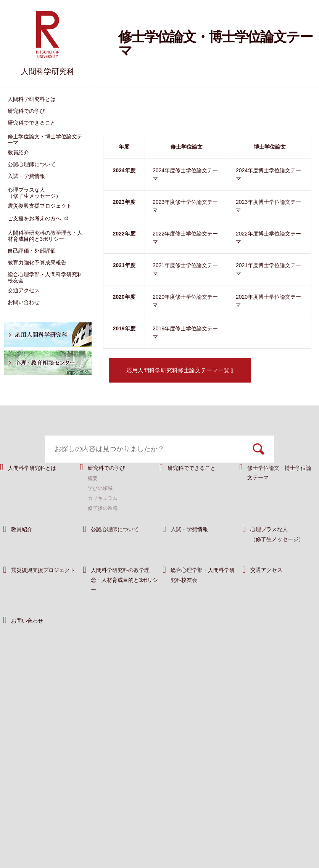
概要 (93, 497)
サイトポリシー (166, 836)
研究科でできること (197, 486)
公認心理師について (120, 548)
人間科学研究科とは (37, 486)
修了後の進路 (104, 527)
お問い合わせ (31, 639)
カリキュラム (104, 517)
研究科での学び (110, 486)
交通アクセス (270, 589)
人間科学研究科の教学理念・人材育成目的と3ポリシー (125, 599)
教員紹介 (24, 548)
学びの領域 (101, 507)
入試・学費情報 (193, 548)
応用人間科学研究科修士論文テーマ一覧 (180, 370)
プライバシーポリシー (222, 836)
